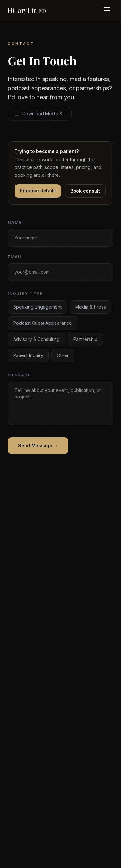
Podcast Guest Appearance (43, 324)
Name (15, 223)
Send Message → (38, 446)
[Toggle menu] (107, 10)
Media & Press (91, 307)
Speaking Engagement (37, 307)
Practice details (38, 191)
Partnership (85, 340)
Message (19, 376)
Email (15, 257)
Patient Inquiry (28, 356)
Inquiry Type (25, 294)
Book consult (85, 191)
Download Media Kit (40, 114)
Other (63, 356)
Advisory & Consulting (36, 340)
